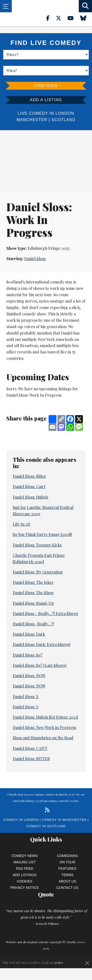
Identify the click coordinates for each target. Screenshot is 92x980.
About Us (67, 881)
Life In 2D (21, 524)
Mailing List (25, 862)
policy (59, 962)
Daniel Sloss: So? (28, 655)
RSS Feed (25, 868)
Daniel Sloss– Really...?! (33, 624)
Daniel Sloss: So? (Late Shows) (40, 665)
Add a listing (46, 100)
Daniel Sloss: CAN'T (30, 748)
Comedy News (25, 856)
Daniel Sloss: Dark (29, 634)
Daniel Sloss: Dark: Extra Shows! (41, 644)
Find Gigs (46, 86)
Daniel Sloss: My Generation (38, 572)
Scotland (64, 120)
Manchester (32, 120)
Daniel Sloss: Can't (29, 486)
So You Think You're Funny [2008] (42, 534)
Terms (67, 875)
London (65, 113)
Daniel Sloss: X (26, 696)
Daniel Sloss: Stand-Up (33, 603)
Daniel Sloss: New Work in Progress (44, 727)
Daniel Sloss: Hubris (30, 497)
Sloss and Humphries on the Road (43, 738)
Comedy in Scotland (46, 826)
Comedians (67, 856)
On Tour (67, 862)
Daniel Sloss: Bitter (29, 476)
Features (67, 868)
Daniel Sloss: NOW (29, 676)
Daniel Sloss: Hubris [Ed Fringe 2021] (45, 717)
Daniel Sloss (35, 259)
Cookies (25, 881)
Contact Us (67, 888)
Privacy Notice (25, 888)
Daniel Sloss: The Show (33, 593)
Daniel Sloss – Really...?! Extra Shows (45, 613)
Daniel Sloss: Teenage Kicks (37, 545)
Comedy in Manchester (64, 820)
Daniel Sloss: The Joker (33, 582)
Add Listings (25, 875)
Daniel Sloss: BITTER (31, 759)
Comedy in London (21, 820)
